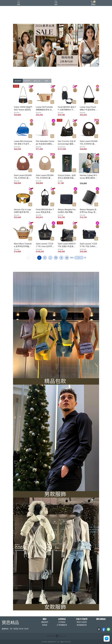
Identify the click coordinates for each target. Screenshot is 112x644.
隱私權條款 (101, 619)
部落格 (45, 625)
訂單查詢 (62, 622)
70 (56, 258)
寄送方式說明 (82, 622)
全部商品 (62, 619)
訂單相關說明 (62, 625)
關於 (45, 619)
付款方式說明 (82, 619)
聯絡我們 (45, 622)
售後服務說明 (82, 625)
